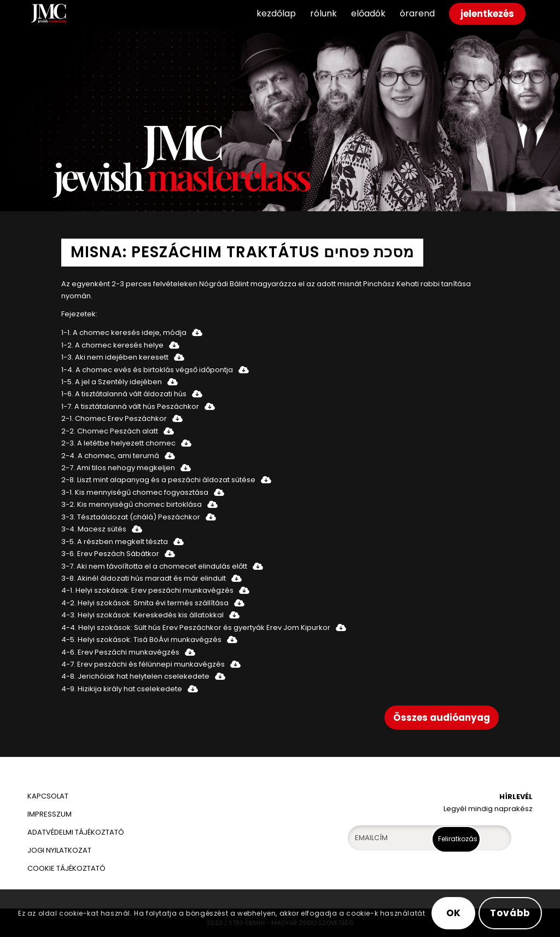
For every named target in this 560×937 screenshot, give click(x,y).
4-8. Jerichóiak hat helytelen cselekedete (135, 676)
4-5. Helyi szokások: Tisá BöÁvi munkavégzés (141, 640)
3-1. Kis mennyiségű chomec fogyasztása (135, 492)
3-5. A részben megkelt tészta (115, 542)
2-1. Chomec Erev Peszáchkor (114, 418)
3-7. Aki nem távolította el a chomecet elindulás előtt (154, 566)
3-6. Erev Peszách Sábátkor (110, 554)
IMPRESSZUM (49, 814)
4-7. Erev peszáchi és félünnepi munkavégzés (143, 664)
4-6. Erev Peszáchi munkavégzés (120, 652)
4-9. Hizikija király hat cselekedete (122, 689)
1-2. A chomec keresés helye (112, 345)
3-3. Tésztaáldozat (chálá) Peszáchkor (131, 517)
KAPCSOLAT (48, 796)
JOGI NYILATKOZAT (59, 850)
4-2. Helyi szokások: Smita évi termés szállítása (145, 603)
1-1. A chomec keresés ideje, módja (124, 332)
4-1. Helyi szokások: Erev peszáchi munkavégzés (147, 590)
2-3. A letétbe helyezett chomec (118, 443)
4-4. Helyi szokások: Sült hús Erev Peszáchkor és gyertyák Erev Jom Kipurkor (196, 627)
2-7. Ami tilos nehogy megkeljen (118, 468)
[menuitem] (276, 14)
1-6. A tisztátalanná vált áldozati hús (124, 394)
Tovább (510, 913)
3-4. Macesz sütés (94, 529)
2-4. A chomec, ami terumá (110, 456)
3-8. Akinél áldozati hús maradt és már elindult (144, 578)
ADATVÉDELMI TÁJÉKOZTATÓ (77, 832)
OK (454, 913)
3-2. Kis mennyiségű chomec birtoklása (132, 504)
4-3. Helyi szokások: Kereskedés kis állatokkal (142, 615)
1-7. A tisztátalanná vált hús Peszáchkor (130, 406)
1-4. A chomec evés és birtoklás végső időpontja (147, 370)
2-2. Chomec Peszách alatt (110, 431)
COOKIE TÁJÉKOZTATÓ (66, 868)
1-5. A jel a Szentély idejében (112, 382)
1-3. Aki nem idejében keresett (115, 357)
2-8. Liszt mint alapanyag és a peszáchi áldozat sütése (158, 480)
